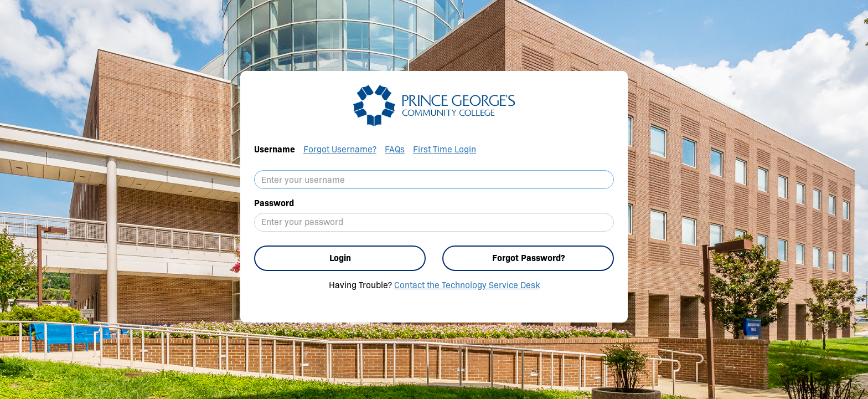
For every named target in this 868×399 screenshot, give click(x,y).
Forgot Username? (340, 149)
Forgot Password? (528, 258)
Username (275, 149)
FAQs (395, 149)
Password (274, 203)
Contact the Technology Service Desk (467, 285)
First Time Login (445, 149)
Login (340, 258)
